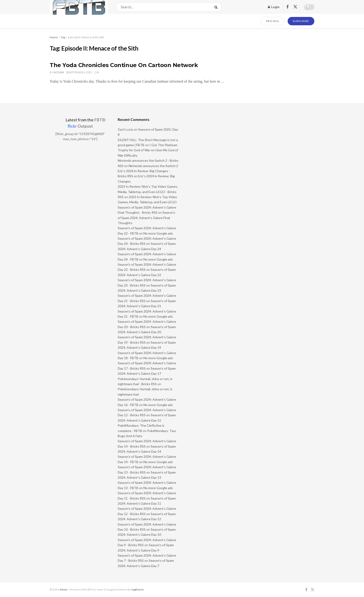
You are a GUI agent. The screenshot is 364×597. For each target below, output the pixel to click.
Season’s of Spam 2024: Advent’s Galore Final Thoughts (146, 218)
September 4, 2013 (79, 72)
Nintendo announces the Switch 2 (153, 166)
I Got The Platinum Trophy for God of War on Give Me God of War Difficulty (148, 150)
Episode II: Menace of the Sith (86, 37)
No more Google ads (158, 233)
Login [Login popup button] (274, 7)
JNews (64, 589)
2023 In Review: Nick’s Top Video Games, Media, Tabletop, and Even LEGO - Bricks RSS (148, 192)
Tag (63, 37)
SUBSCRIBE (301, 21)
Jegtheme (137, 589)
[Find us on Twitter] (295, 7)
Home (54, 37)
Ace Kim (59, 72)
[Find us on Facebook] (287, 7)
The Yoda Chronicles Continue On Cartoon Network (124, 65)
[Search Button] (217, 7)
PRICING (273, 21)
